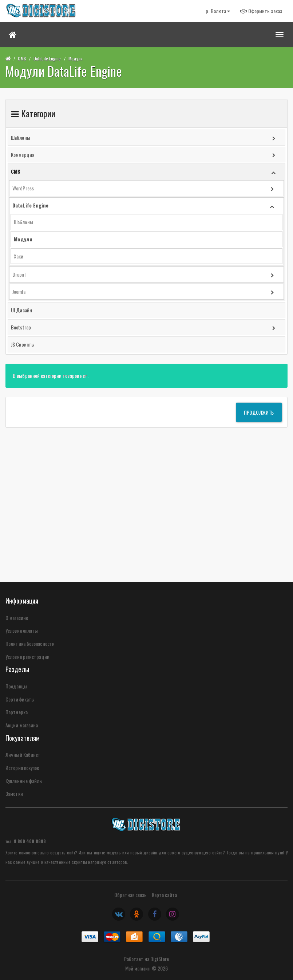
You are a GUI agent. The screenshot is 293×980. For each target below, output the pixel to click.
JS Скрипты (23, 344)
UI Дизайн (21, 310)
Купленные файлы (24, 781)
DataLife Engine (47, 58)
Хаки (19, 256)
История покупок (22, 768)
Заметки (14, 793)
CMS (22, 58)
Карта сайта (164, 895)
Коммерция (23, 155)
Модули (76, 58)
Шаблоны (21, 137)
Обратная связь (130, 895)
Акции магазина (22, 725)
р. (218, 11)
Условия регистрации (27, 657)
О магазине (17, 618)
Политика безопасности (30, 643)
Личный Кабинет (23, 754)
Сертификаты (20, 699)
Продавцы (16, 686)
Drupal (19, 274)
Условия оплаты (22, 630)
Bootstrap (21, 327)
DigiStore (160, 959)
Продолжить (259, 412)
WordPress (23, 188)
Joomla (19, 291)
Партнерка (17, 712)
